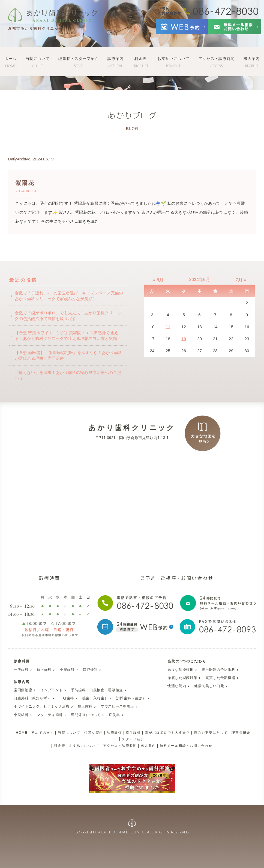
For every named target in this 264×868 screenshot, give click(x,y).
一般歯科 (21, 670)
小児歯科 (67, 670)
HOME (22, 733)
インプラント (52, 690)
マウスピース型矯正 (117, 706)
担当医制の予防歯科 (219, 670)
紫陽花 (25, 183)
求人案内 (252, 62)
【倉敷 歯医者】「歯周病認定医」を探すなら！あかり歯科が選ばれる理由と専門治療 (68, 355)
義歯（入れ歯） (95, 698)
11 (168, 327)
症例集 (114, 715)
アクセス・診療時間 (217, 62)
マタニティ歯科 (50, 715)
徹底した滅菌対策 (182, 678)
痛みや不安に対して (211, 733)
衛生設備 (133, 733)
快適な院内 (177, 686)
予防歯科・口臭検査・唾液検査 (97, 690)
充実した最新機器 (220, 678)
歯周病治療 (23, 690)
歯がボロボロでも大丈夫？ (167, 733)
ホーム (10, 62)
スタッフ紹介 (133, 739)
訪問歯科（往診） (131, 698)
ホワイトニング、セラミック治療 (41, 706)
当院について (37, 62)
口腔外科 (90, 670)
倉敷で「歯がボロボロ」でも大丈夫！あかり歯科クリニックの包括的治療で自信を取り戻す (68, 316)
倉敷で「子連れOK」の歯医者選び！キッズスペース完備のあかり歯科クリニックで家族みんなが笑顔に (69, 296)
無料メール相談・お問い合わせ (186, 746)
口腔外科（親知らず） (32, 698)
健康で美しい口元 (209, 686)
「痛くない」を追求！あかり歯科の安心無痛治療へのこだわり (68, 375)
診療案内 (115, 62)
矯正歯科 (44, 670)
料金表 (140, 62)
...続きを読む (87, 221)
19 (184, 339)
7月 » (241, 280)
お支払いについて (173, 62)
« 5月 (158, 280)
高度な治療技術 (180, 670)
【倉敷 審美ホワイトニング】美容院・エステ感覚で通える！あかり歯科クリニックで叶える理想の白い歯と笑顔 (66, 336)
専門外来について (86, 715)
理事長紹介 (241, 733)
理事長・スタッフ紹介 (78, 62)
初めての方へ (43, 733)
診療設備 (114, 733)
